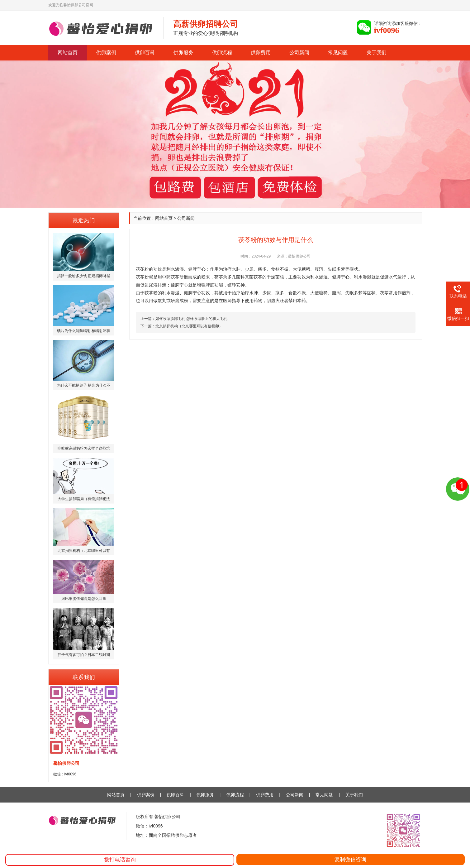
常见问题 (338, 53)
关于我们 (377, 53)
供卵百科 (145, 53)
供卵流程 (222, 53)
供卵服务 (183, 53)
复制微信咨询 (350, 859)
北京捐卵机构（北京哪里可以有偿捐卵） (189, 326)
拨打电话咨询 (120, 860)
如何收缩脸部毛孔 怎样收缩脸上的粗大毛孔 (191, 319)
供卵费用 (261, 53)
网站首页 (68, 53)
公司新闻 (299, 53)
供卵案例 (106, 53)
